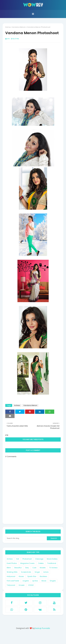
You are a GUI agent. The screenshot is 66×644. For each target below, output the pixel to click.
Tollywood (11, 585)
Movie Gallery (52, 559)
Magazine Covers (27, 563)
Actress (17, 405)
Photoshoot (27, 559)
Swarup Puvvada (42, 628)
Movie (44, 581)
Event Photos (12, 563)
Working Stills (12, 572)
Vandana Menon (19, 27)
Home (8, 27)
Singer (37, 572)
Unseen (22, 585)
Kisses (21, 576)
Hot (18, 559)
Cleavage (39, 559)
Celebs (41, 563)
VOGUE (31, 585)
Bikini (9, 568)
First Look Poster (13, 581)
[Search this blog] (26, 538)
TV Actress (53, 568)
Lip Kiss (35, 581)
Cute (34, 568)
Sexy (27, 568)
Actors (46, 572)
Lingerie (26, 581)
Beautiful (18, 568)
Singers (53, 581)
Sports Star (32, 576)
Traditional (52, 563)
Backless (43, 576)
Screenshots (26, 572)
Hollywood (11, 576)
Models (43, 568)
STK (8, 39)
